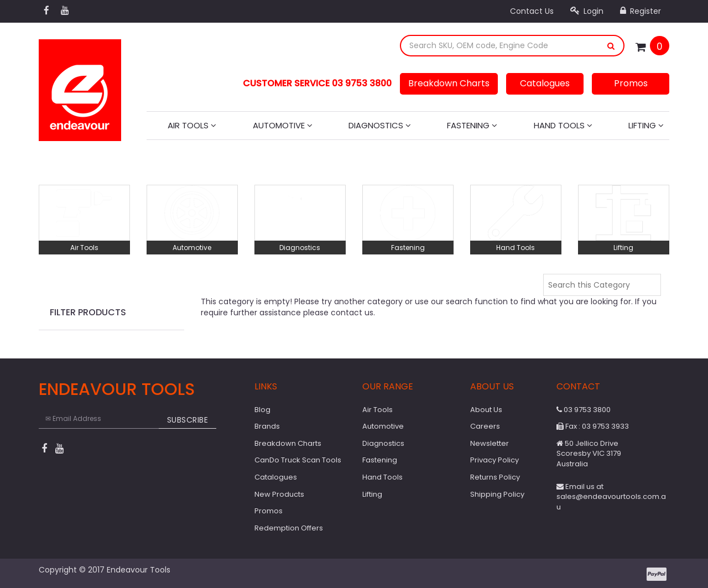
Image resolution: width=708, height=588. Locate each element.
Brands (267, 426)
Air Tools (192, 125)
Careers (485, 426)
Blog (262, 410)
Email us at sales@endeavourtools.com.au (611, 497)
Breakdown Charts (449, 83)
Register (641, 11)
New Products (279, 494)
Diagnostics (380, 125)
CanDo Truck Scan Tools (298, 460)
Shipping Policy (497, 494)
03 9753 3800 (584, 410)
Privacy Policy (494, 460)
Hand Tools (563, 125)
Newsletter (490, 443)
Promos (631, 83)
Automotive (283, 125)
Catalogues (545, 83)
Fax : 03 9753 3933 (593, 426)
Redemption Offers (289, 528)
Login (587, 11)
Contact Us (532, 11)
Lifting (646, 125)
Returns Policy (495, 477)
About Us (486, 410)
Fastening (472, 125)
